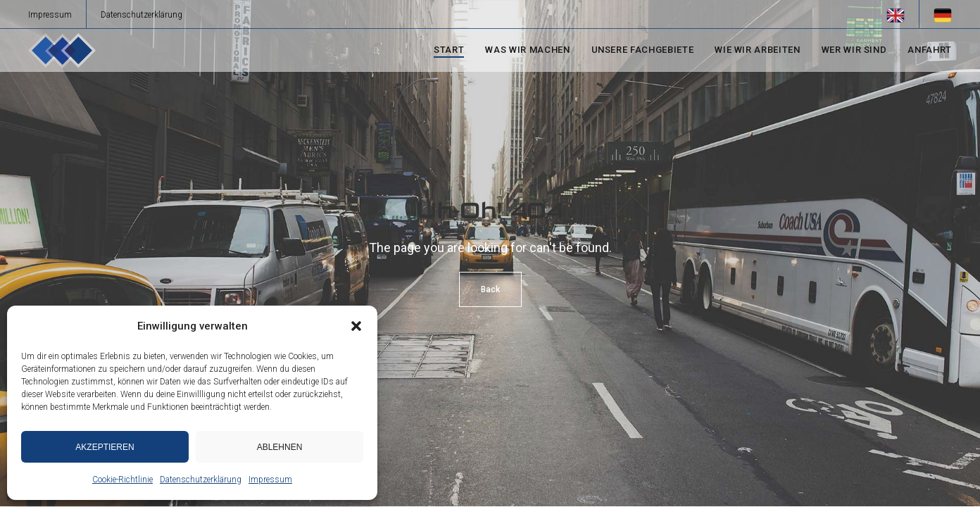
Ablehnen (280, 447)
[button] (356, 326)
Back (490, 289)
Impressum (270, 480)
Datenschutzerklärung (201, 480)
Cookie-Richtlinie (122, 480)
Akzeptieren (105, 447)
